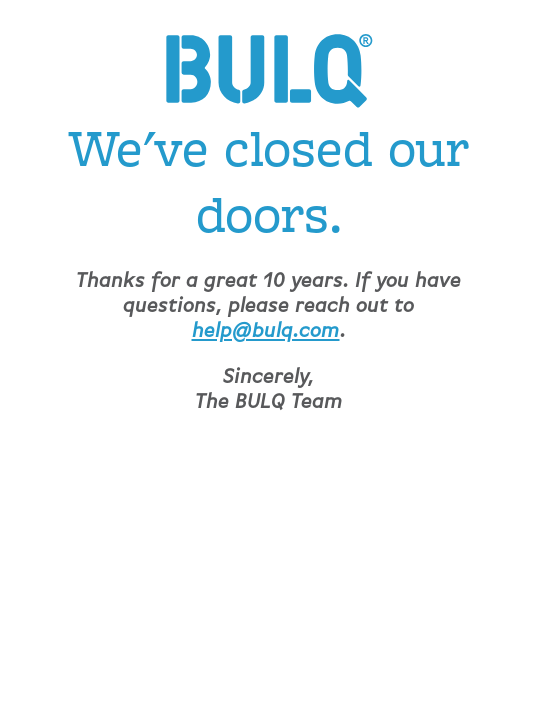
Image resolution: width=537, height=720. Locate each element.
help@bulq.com (266, 331)
